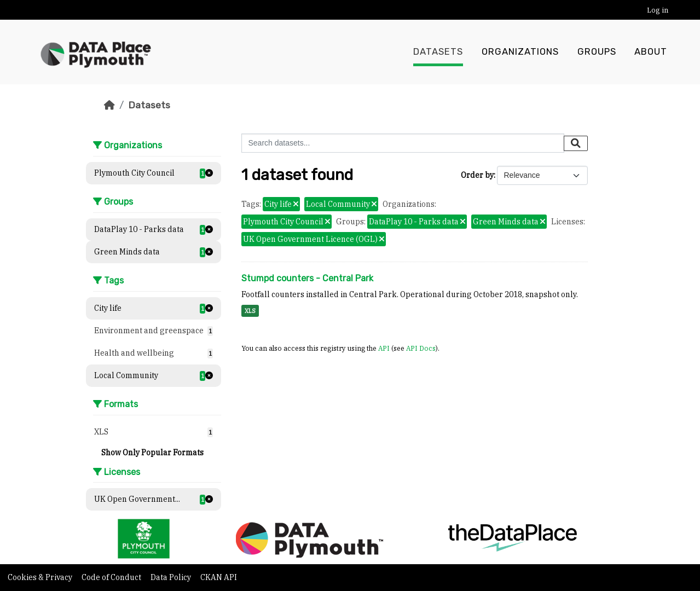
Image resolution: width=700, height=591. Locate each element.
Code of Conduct (112, 577)
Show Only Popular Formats (152, 453)
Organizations (520, 52)
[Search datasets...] (403, 143)
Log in (658, 10)
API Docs (421, 348)
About (651, 52)
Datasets (438, 52)
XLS (250, 311)
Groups (597, 52)
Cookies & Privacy (41, 577)
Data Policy (172, 577)
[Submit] (576, 143)
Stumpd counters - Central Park (307, 278)
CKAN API (219, 577)
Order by (477, 175)
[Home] (109, 105)
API (384, 348)
